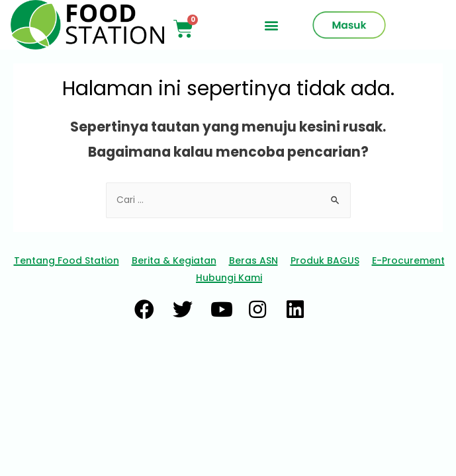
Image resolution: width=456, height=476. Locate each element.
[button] (271, 25)
